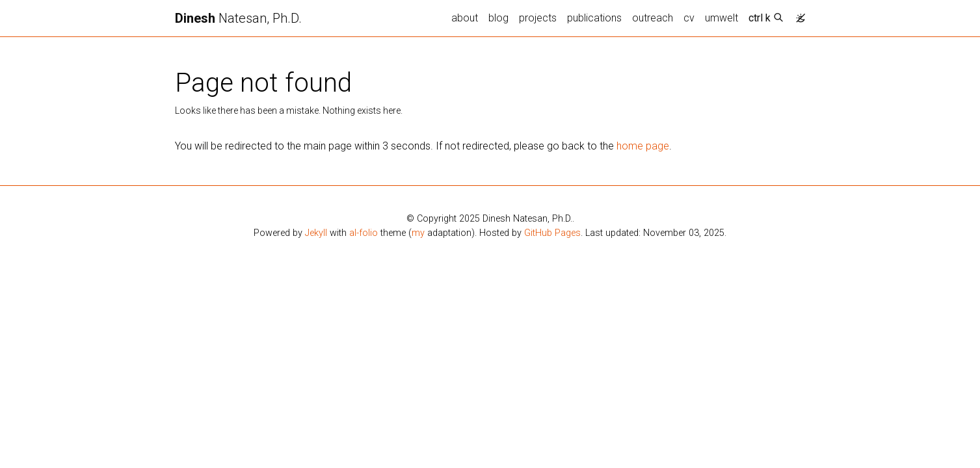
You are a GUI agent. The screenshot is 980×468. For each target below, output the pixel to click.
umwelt (722, 18)
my (418, 233)
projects (538, 18)
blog (498, 18)
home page (643, 146)
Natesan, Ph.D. (238, 18)
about (465, 18)
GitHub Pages (552, 233)
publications (594, 18)
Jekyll (316, 233)
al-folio (364, 233)
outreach (653, 18)
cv (689, 18)
